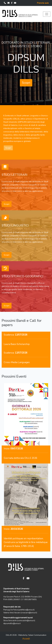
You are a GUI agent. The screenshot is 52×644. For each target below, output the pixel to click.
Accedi (26, 639)
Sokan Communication (37, 635)
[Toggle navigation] (47, 14)
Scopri (26, 83)
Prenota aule (43, 3)
